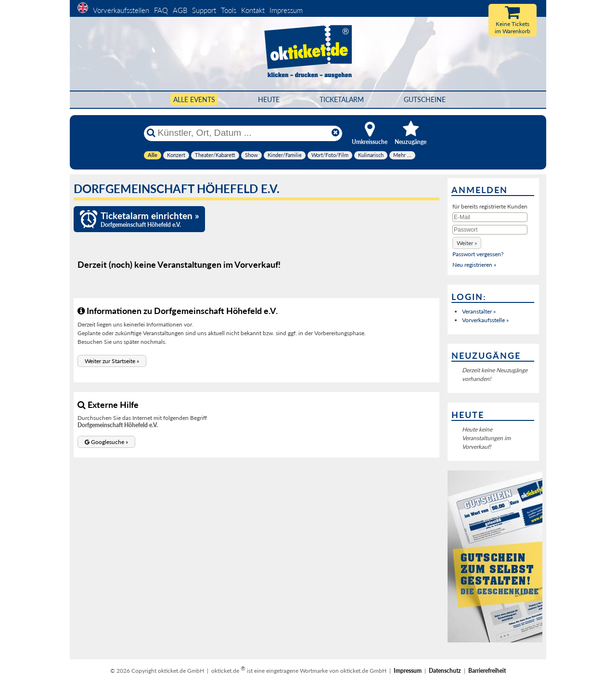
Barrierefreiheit (487, 671)
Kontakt (253, 10)
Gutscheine (425, 99)
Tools (229, 10)
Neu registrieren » (474, 265)
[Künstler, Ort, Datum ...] (243, 133)
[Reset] (335, 133)
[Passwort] (490, 230)
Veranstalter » (479, 311)
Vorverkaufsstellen (121, 10)
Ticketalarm (342, 99)
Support (204, 10)
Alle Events (194, 99)
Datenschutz (445, 671)
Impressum (286, 10)
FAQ (161, 10)
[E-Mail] (490, 217)
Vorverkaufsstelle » (485, 320)
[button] (112, 361)
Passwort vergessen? (478, 254)
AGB (180, 10)
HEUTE (269, 99)
